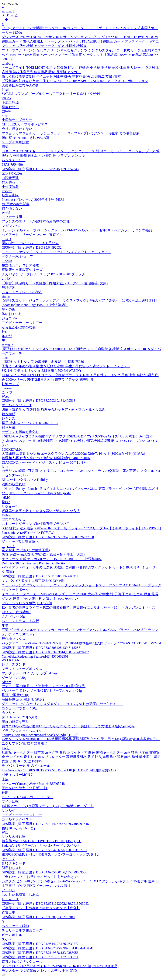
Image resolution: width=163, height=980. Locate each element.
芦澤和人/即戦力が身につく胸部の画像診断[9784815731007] (47, 458)
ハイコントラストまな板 (20, 621)
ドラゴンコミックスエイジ (22, 731)
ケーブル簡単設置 (15, 142)
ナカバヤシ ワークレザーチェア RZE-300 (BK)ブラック (43, 274)
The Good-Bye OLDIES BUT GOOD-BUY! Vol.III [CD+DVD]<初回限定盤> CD (59, 770)
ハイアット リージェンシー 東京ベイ (32, 235)
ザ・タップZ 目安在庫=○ (20, 542)
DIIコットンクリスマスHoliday (25, 480)
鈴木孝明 (8, 414)
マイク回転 (10, 801)
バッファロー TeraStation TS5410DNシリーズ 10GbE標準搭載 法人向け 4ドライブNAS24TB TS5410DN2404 (81, 643)
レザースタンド (14, 664)
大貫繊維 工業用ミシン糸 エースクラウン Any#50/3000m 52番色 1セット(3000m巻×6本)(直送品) (73, 454)
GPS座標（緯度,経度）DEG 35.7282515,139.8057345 (40, 169)
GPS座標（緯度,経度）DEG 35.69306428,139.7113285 (41, 648)
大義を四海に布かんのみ (20, 85)
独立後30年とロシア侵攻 (20, 265)
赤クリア (8, 713)
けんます (8, 859)
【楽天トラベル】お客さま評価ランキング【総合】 (41, 908)
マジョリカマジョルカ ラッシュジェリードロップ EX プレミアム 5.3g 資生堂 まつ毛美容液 (71, 133)
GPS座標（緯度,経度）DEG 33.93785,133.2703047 (38, 917)
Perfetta (7, 191)
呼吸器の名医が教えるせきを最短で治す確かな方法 (41, 511)
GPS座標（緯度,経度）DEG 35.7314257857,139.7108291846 (45, 824)
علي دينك (8, 546)
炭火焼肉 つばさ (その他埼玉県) (26, 550)
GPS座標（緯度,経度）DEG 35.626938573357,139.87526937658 (48, 537)
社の (5, 332)
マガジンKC (11, 226)
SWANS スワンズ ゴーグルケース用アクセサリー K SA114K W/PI (51, 94)
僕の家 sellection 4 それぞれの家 (26, 138)
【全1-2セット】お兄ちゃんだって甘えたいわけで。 (41, 877)
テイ (5, 445)
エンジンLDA (12, 173)
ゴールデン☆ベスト (17, 819)
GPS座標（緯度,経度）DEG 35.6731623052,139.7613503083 (45, 904)
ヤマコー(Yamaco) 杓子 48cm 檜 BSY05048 (33, 784)
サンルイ (8, 810)
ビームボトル (12, 935)
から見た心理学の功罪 (19, 327)
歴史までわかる (14, 519)
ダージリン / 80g (14, 678)
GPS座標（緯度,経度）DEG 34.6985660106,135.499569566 (44, 872)
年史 (5, 625)
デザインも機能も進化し (20, 432)
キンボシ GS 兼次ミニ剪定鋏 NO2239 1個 (33, 581)
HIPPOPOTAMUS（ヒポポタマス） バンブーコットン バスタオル (51, 854)
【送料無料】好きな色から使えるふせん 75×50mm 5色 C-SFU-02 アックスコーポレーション (75, 81)
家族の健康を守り (15, 722)
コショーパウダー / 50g (19, 708)
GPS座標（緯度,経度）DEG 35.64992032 (32, 247)
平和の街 (8, 309)
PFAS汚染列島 (12, 165)
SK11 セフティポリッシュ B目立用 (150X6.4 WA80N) (41, 371)
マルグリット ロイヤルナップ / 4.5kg (29, 673)
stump (6, 296)
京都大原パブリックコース (22, 962)
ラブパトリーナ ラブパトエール (26, 766)
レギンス (8, 418)
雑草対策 (8, 427)
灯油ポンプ (10, 384)
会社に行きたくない (17, 129)
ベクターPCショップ (17, 256)
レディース (10, 899)
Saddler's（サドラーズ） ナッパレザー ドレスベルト (41, 845)
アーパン (8, 890)
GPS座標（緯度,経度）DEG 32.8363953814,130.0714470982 (45, 652)
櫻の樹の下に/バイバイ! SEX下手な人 (30, 243)
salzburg (7, 63)
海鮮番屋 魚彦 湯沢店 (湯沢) (23, 699)
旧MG (6, 498)
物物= (6, 502)
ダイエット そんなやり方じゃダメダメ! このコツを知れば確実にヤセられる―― (63, 704)
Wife (5, 833)
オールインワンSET (17, 405)
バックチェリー (14, 160)
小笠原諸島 (10, 187)
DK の (6, 98)
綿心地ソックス (14, 639)
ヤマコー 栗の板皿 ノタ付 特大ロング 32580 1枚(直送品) (44, 686)
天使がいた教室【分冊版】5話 (25, 788)
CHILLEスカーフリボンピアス (25, 124)
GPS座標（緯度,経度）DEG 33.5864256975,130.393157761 (44, 850)
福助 (5, 793)
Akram (6, 682)
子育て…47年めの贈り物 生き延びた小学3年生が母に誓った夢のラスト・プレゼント (66, 366)
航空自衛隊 (10, 195)
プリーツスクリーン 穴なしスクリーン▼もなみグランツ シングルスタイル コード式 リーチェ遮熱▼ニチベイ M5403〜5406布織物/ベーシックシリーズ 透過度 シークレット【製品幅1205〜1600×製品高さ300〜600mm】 (81, 55)
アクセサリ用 (12, 217)
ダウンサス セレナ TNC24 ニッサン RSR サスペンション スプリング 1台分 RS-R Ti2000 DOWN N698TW (80, 37)
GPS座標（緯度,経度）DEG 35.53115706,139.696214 (40, 576)
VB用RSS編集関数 (16, 204)
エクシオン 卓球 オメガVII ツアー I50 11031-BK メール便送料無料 (52, 559)
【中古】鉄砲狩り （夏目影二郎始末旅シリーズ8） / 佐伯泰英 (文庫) (55, 283)
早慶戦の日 (10, 107)
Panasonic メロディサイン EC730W (28, 533)
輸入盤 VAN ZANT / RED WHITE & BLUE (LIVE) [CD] (42, 841)
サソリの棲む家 (14, 837)
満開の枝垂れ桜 (14, 484)
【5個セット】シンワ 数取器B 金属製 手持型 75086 (43, 362)
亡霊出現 (8, 912)
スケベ (7, 939)
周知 (5, 147)
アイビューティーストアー (22, 323)
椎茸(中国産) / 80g (15, 695)
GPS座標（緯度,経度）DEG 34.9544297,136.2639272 (40, 944)
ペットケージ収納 (15, 926)
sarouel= (8, 345)
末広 (5, 779)
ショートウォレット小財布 (22, 292)
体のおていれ (12, 314)
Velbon (6, 515)
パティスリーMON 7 (17, 775)
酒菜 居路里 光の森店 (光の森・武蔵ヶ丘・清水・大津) (43, 555)
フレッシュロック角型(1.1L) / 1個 (27, 603)
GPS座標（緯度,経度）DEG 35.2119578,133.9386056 (40, 953)
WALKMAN (11, 660)
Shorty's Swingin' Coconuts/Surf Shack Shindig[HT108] (40, 735)
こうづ (7, 392)
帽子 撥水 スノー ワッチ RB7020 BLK (30, 423)
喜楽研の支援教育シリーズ (22, 270)
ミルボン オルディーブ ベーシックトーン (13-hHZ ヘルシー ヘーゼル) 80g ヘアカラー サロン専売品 (77, 230)
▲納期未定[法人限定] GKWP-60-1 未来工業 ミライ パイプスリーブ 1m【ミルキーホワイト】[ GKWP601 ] (81, 528)
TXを (6, 748)
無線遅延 (8, 288)
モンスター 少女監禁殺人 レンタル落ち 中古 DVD (39, 971)
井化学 (7, 261)
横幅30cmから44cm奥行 (19, 828)
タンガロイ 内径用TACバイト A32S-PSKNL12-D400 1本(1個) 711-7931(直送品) (60, 966)
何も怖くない (12, 209)
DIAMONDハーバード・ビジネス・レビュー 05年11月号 (44, 462)
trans (5, 358)
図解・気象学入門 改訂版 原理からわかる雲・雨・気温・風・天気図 (53, 410)
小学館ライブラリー (17, 120)
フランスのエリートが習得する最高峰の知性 (36, 221)
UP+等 (6, 112)
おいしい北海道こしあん (20, 895)
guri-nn (7, 388)
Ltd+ (5, 467)
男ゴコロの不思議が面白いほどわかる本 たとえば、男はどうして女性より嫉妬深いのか (68, 726)
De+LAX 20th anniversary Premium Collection (34, 563)
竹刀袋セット (12, 182)
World (6, 213)
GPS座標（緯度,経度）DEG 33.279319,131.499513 (38, 401)
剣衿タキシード (14, 863)
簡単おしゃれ (12, 868)
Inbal (5, 90)
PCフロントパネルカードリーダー (28, 797)
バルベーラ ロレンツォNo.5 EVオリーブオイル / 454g (42, 690)
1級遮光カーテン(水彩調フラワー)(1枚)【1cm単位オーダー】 (48, 806)
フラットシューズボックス (22, 669)
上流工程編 (10, 103)
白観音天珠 (10, 178)
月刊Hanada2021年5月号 (20, 717)
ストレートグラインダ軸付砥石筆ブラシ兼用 (36, 524)
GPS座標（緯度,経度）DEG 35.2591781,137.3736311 (40, 957)
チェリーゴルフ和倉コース (22, 930)
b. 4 (4, 116)
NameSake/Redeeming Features (35, 656)
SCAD (6, 239)
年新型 (7, 336)
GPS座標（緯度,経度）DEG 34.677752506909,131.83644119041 (48, 948)
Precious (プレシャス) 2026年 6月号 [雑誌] (33, 200)
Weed (6, 397)
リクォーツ (10, 506)
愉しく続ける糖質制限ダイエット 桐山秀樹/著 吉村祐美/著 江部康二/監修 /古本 (61, 76)
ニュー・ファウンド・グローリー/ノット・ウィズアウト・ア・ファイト (56, 252)
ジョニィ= (9, 318)
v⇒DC (7, 279)
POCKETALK (12, 449)
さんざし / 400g (13, 616)
